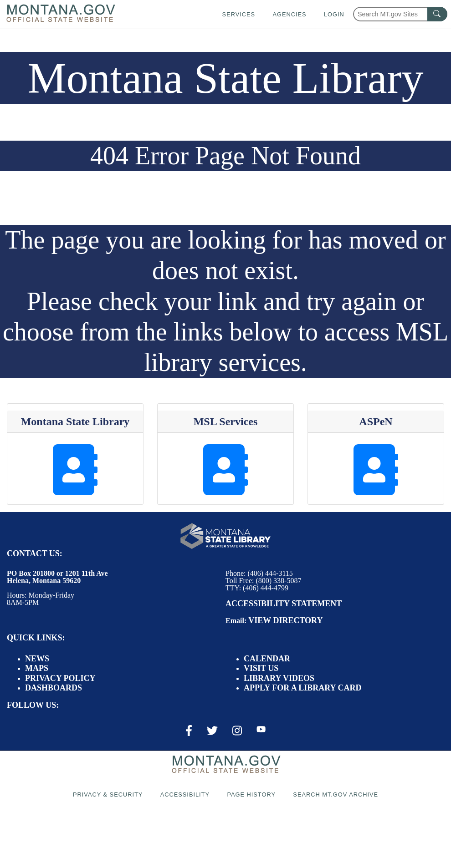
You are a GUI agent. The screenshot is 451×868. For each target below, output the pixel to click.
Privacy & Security (108, 794)
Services (239, 14)
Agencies (289, 14)
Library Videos (279, 678)
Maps (37, 668)
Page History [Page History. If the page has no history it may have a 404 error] (251, 794)
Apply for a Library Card (302, 688)
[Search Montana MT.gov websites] (400, 14)
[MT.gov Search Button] (437, 14)
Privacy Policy (60, 678)
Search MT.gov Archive (336, 794)
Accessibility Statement (284, 604)
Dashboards (54, 688)
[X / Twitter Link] (212, 731)
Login (334, 14)
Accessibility (185, 794)
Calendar (267, 659)
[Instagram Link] (237, 731)
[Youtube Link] (261, 730)
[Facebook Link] (189, 731)
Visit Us (261, 668)
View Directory (285, 620)
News (37, 659)
